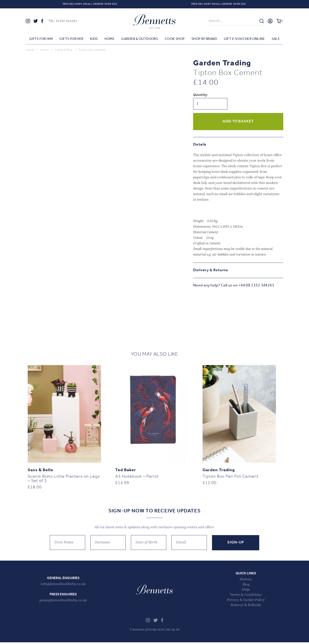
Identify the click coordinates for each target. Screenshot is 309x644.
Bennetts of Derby (154, 21)
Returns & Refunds (246, 607)
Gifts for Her (71, 39)
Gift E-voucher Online (244, 39)
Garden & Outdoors (140, 39)
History (246, 581)
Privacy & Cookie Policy (246, 602)
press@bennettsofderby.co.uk (63, 602)
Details (200, 145)
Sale (276, 39)
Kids (94, 39)
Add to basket (238, 122)
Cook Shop (175, 39)
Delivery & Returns (211, 270)
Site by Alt (173, 631)
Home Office (64, 50)
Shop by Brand (204, 39)
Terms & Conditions (246, 597)
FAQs (246, 591)
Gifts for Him (41, 39)
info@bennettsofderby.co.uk (63, 586)
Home (110, 39)
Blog (246, 586)
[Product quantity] (210, 104)
